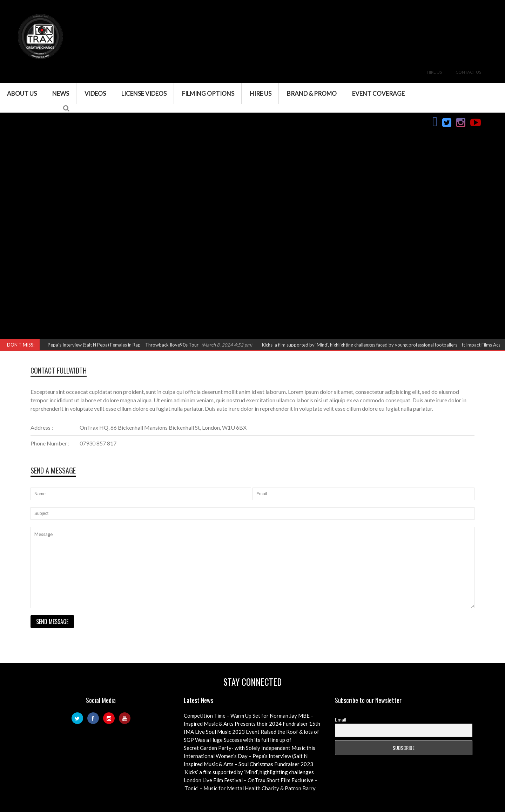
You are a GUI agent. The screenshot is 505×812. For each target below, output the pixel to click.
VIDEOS (95, 93)
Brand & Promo (312, 93)
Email (341, 720)
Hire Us (434, 72)
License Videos (144, 93)
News (61, 93)
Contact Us (468, 72)
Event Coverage (378, 93)
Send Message (52, 622)
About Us (22, 93)
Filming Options (208, 93)
